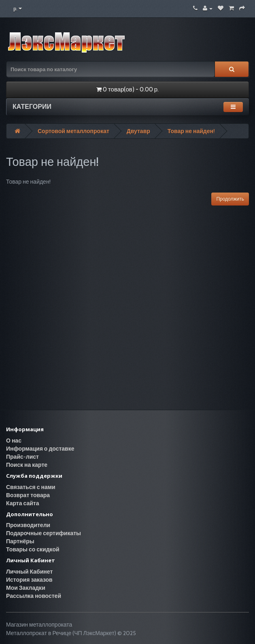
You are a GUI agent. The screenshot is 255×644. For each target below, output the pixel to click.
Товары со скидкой (33, 549)
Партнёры (20, 541)
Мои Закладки (26, 588)
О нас (14, 441)
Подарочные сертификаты (44, 533)
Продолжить (230, 199)
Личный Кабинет (29, 572)
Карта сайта (23, 503)
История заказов (29, 580)
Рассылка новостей (34, 596)
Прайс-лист (22, 457)
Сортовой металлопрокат (73, 131)
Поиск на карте (27, 465)
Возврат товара (28, 495)
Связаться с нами (31, 487)
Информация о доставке (40, 449)
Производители (28, 525)
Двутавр (138, 131)
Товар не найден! (191, 131)
